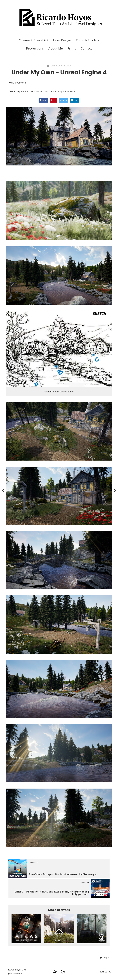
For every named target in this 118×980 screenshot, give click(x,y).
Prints (72, 48)
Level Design (62, 40)
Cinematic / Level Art (34, 40)
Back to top (105, 972)
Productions (35, 48)
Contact (86, 48)
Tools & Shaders (88, 40)
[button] (105, 957)
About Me (56, 48)
